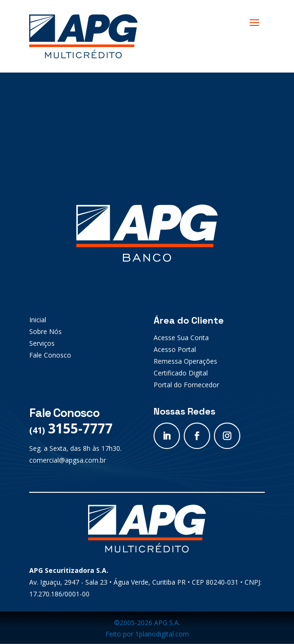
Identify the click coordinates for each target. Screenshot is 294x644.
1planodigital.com (162, 634)
